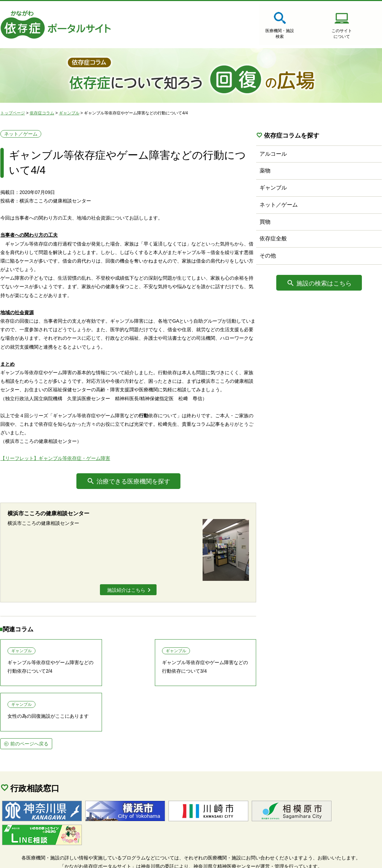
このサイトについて (297, 34)
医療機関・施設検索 (232, 34)
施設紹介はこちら (128, 594)
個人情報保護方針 (68, 858)
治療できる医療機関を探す (135, 484)
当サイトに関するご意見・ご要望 (137, 858)
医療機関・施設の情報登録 (362, 34)
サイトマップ (20, 858)
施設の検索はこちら (336, 284)
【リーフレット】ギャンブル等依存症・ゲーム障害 (55, 461)
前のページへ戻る (29, 711)
